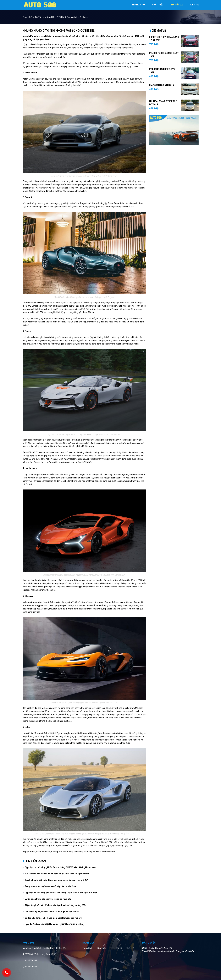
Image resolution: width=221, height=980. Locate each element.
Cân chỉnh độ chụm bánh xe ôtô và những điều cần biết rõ (52, 912)
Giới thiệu (102, 948)
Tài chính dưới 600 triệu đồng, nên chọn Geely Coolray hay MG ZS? (57, 880)
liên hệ (194, 5)
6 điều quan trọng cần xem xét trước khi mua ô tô (48, 899)
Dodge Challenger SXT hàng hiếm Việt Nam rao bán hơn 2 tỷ (53, 918)
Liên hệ (131, 948)
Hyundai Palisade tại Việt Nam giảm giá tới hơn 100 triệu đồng (54, 924)
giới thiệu (158, 5)
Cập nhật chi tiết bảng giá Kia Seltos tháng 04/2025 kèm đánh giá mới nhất (60, 867)
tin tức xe (177, 5)
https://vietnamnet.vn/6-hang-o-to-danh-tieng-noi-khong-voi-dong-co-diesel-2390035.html (72, 852)
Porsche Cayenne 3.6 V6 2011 (162, 71)
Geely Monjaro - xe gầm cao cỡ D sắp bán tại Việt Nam (51, 886)
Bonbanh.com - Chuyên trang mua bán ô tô (174, 951)
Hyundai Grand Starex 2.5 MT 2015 (163, 103)
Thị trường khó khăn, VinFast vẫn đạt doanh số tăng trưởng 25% (55, 905)
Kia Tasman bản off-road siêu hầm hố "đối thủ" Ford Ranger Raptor (57, 874)
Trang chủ (87, 948)
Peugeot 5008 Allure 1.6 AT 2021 (164, 55)
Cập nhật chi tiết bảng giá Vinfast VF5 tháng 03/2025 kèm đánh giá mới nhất (61, 893)
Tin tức (38, 17)
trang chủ (138, 5)
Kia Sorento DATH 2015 (162, 85)
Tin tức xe (117, 948)
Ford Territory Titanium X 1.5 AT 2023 (164, 39)
